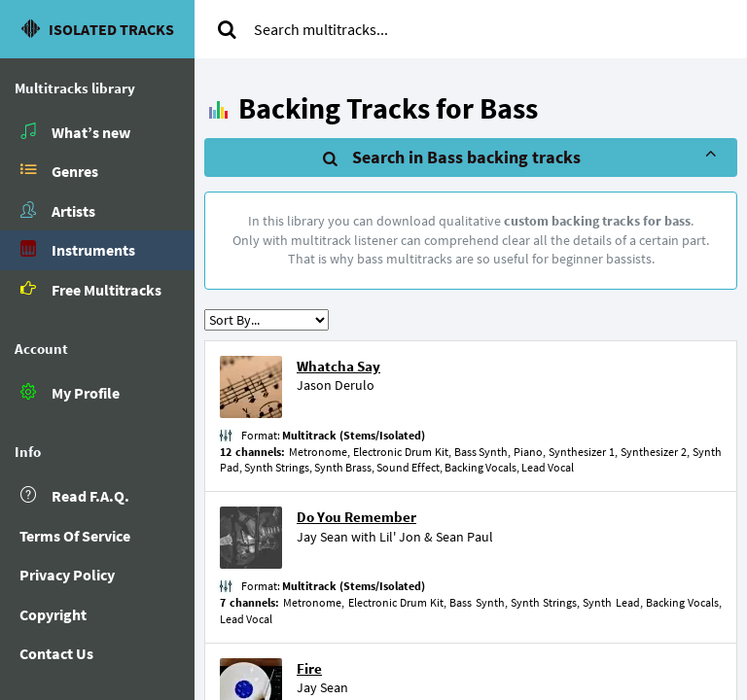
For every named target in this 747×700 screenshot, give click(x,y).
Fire (309, 668)
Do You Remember (356, 517)
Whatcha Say (338, 366)
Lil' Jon (400, 537)
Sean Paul (464, 537)
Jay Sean (322, 537)
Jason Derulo (336, 385)
